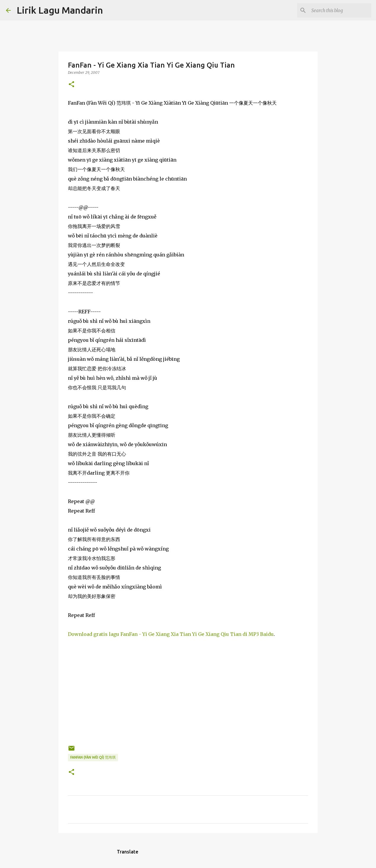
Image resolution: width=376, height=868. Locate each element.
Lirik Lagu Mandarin (60, 10)
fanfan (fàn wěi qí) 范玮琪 (93, 757)
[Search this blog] (340, 10)
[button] (71, 85)
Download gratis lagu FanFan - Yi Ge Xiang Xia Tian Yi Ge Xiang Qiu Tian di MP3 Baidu (171, 634)
